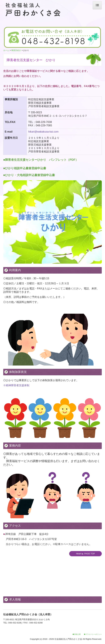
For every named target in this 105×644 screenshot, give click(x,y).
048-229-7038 (44, 122)
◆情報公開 (77, 634)
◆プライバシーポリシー (93, 634)
